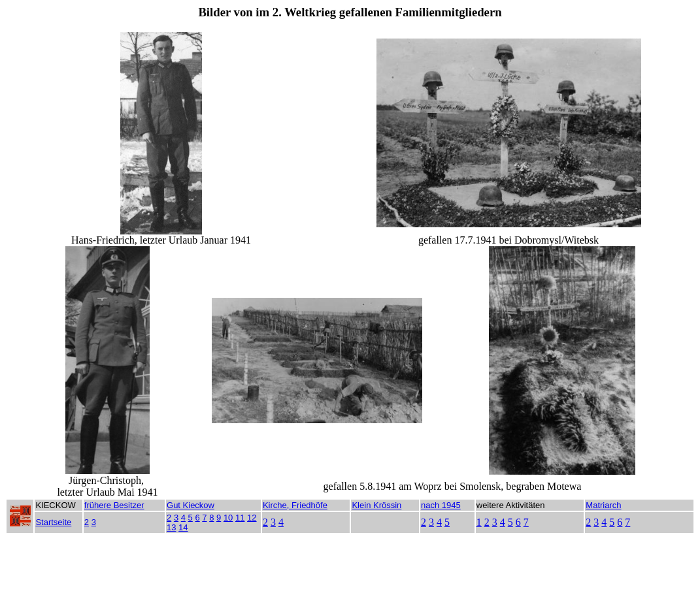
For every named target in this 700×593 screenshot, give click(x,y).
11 (240, 518)
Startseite (53, 522)
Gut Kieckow (191, 505)
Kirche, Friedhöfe (295, 505)
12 (252, 518)
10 (228, 518)
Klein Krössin (376, 505)
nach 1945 (441, 505)
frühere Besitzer (114, 505)
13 (171, 527)
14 (183, 527)
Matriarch (603, 505)
